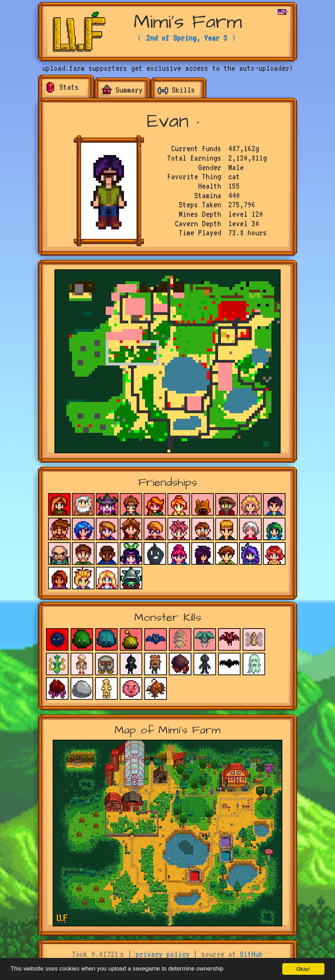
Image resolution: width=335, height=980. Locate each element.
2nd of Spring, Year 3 (187, 38)
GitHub (251, 954)
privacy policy (163, 954)
